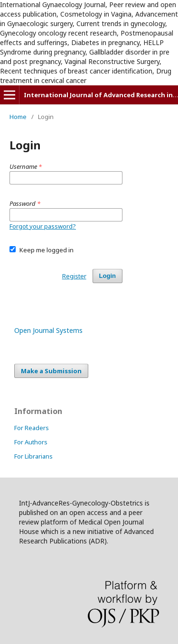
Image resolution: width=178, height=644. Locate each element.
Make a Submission (51, 371)
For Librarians (33, 456)
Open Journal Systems (48, 330)
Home (18, 117)
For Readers (32, 428)
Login (108, 276)
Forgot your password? (43, 226)
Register (74, 276)
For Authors (31, 442)
